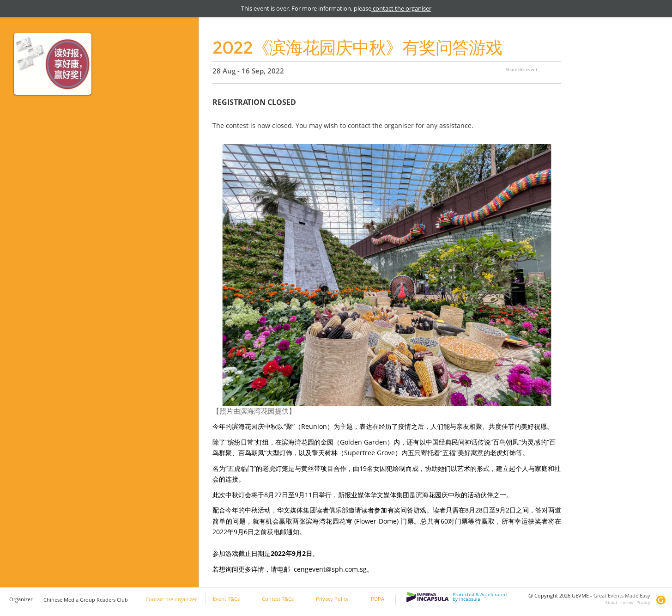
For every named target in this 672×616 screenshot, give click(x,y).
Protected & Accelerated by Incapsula (457, 597)
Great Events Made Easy (622, 596)
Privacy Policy (332, 599)
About (611, 602)
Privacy (643, 602)
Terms (627, 602)
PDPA (378, 599)
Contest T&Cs (278, 599)
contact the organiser (401, 8)
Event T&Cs (226, 599)
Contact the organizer (171, 599)
